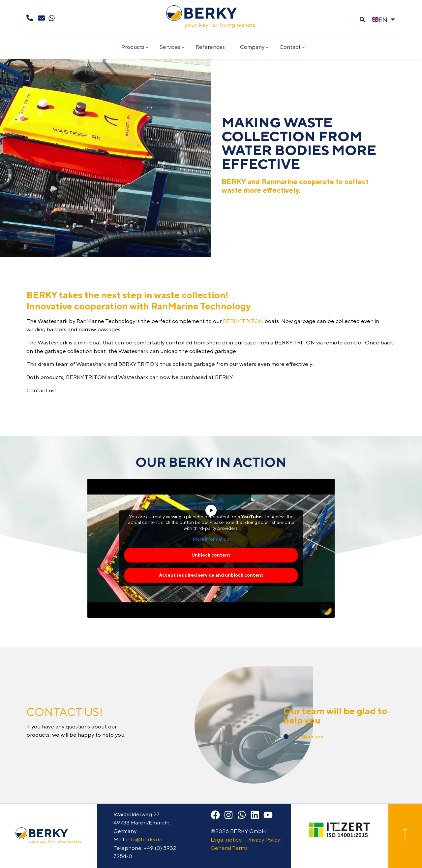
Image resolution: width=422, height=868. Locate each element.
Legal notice (226, 840)
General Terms (229, 848)
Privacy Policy (263, 840)
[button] (362, 20)
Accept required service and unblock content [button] (211, 575)
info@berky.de (309, 737)
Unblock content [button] (211, 555)
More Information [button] (211, 539)
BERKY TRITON (243, 321)
